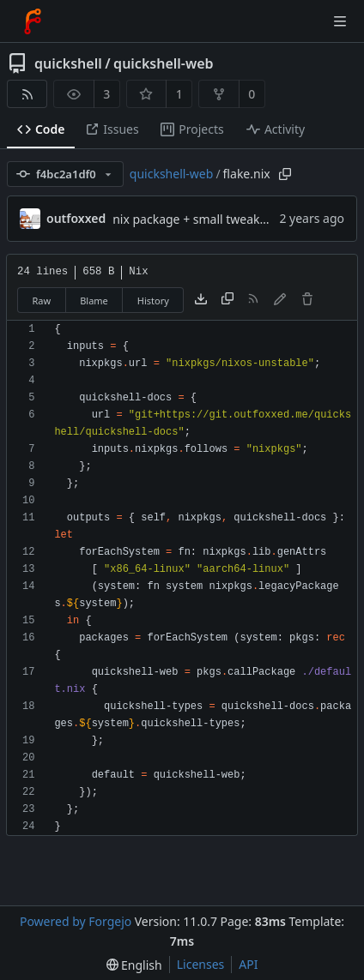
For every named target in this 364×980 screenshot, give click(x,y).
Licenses (201, 964)
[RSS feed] (27, 94)
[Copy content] (227, 300)
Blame (94, 301)
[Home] (33, 21)
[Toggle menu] (340, 21)
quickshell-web (163, 63)
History (153, 301)
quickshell (68, 63)
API (248, 964)
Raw (42, 301)
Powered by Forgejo (76, 921)
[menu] (134, 965)
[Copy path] (285, 174)
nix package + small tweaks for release (221, 219)
